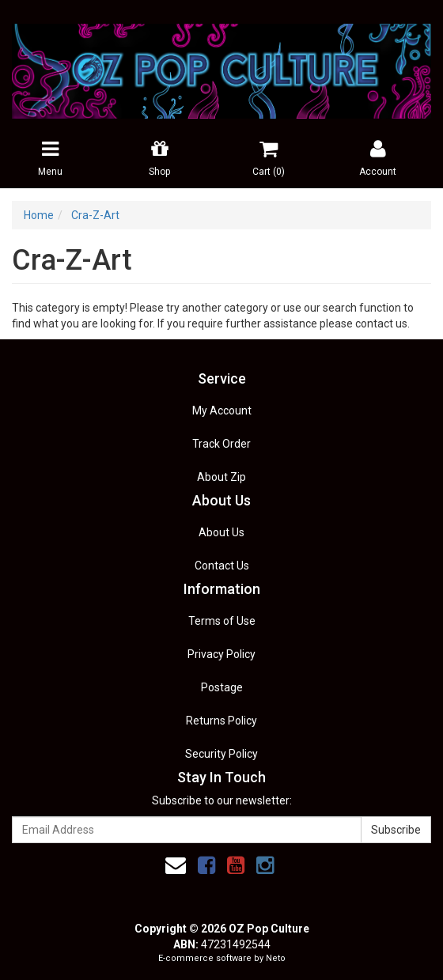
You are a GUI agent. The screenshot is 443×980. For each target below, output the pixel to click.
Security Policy (221, 754)
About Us (221, 532)
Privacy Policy (221, 654)
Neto (276, 958)
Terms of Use (222, 621)
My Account (222, 411)
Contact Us (222, 566)
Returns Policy (221, 721)
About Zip (221, 477)
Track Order (221, 444)
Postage (222, 687)
